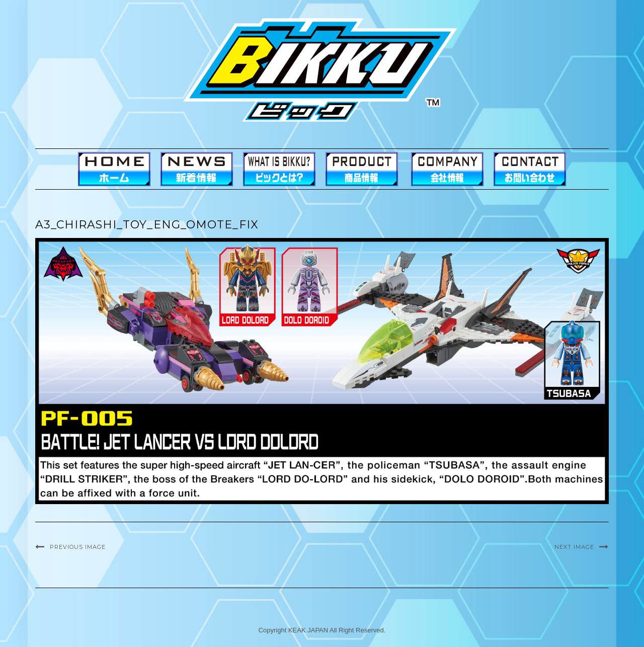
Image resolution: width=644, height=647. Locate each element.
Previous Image (78, 547)
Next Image (574, 547)
